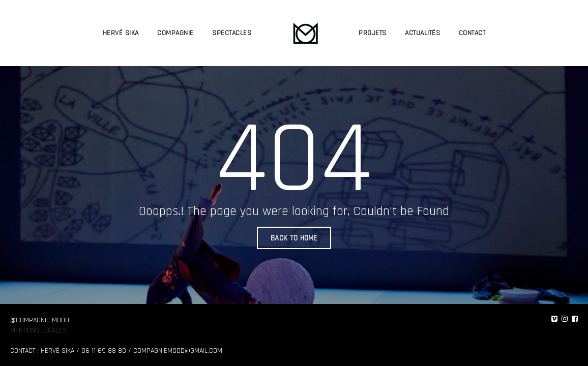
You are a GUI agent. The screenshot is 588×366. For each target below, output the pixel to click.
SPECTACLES (232, 33)
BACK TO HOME (294, 238)
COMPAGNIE (175, 33)
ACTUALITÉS (422, 33)
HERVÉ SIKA (121, 33)
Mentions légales (38, 330)
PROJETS (373, 33)
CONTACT (472, 33)
